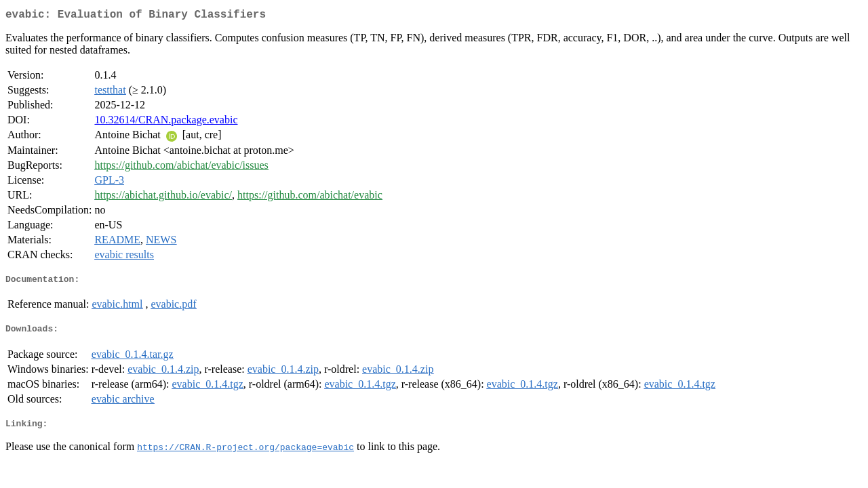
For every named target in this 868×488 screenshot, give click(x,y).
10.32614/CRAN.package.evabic (166, 122)
